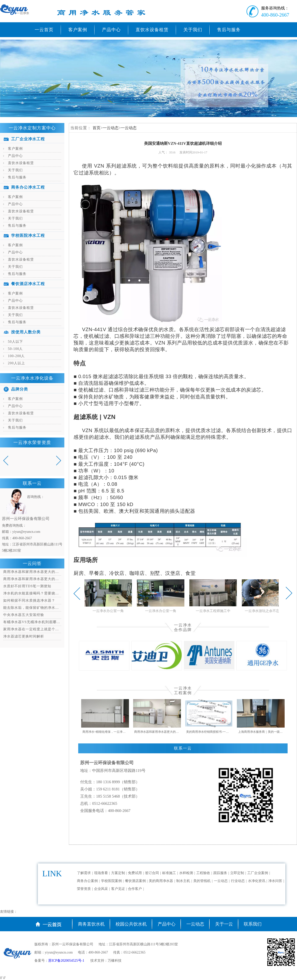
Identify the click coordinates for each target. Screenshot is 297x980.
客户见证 (118, 889)
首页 (97, 128)
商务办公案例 (87, 881)
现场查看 (101, 873)
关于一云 (224, 924)
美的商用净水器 (161, 881)
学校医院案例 (111, 881)
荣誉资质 (84, 889)
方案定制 (118, 873)
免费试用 (135, 873)
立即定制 (237, 873)
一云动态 (111, 128)
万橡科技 (115, 961)
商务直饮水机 (91, 924)
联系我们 (253, 924)
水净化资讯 (257, 881)
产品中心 (167, 924)
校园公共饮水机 (131, 924)
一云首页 (44, 30)
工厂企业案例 (258, 873)
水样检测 (186, 873)
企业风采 (101, 889)
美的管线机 (202, 881)
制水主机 (183, 881)
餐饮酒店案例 (135, 881)
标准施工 (169, 873)
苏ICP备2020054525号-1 (67, 961)
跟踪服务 (220, 873)
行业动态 (238, 881)
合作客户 (135, 889)
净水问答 (275, 881)
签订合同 (152, 873)
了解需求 (84, 873)
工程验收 (203, 873)
